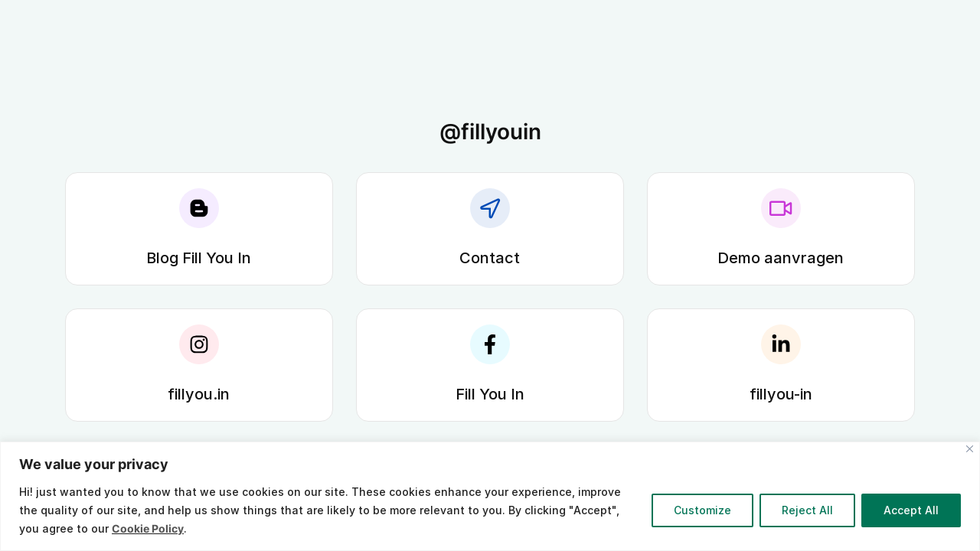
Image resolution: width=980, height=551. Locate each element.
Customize (702, 510)
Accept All (911, 510)
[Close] (970, 449)
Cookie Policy (148, 528)
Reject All (807, 510)
